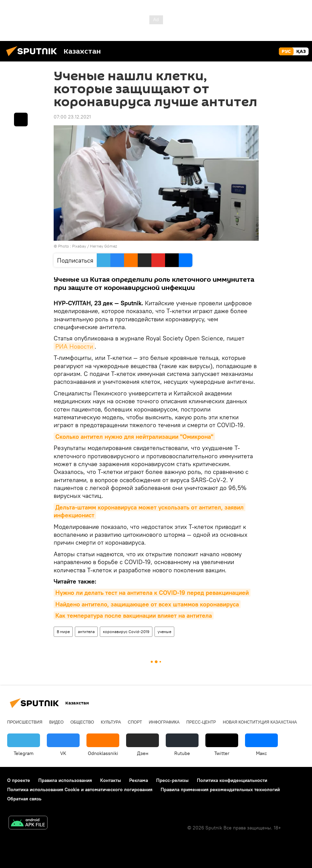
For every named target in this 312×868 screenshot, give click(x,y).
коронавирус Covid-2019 (126, 632)
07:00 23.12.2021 (72, 117)
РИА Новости (74, 346)
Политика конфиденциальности (232, 780)
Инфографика (164, 722)
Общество (82, 722)
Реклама (139, 780)
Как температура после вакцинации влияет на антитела (134, 615)
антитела (86, 632)
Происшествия (25, 722)
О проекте (19, 780)
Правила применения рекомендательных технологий (220, 789)
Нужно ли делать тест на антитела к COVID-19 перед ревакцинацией (152, 593)
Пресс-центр (201, 722)
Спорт (135, 722)
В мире (63, 632)
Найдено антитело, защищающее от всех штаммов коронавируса (147, 604)
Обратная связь (24, 799)
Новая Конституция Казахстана (260, 722)
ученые (164, 632)
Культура (111, 722)
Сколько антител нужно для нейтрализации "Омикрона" (134, 437)
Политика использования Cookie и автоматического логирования (80, 789)
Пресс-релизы (172, 780)
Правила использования (65, 780)
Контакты (111, 780)
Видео (56, 722)
